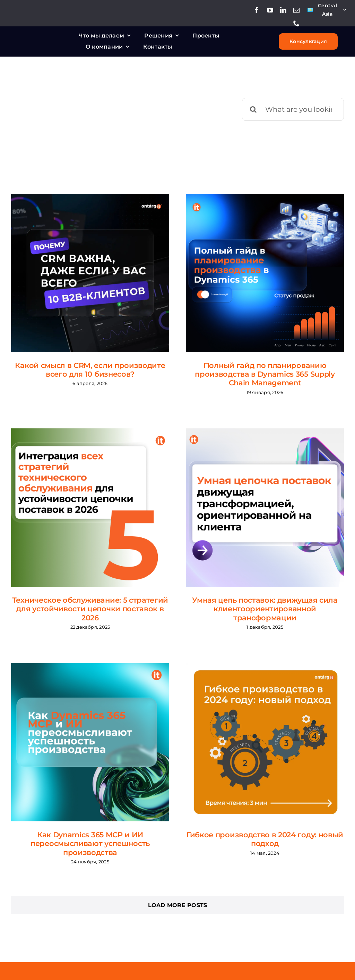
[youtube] (270, 10)
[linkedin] (283, 10)
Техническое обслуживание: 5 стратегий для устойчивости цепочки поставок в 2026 (90, 609)
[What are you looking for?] (293, 109)
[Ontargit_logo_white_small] (43, 37)
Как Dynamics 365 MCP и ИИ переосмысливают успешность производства (90, 843)
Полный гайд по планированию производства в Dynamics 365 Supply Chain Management (265, 374)
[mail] (296, 10)
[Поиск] (253, 109)
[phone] (296, 23)
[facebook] (257, 10)
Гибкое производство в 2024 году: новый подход (265, 839)
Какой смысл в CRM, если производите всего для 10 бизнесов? (90, 370)
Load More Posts (178, 905)
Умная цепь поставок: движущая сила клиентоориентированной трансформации (265, 609)
